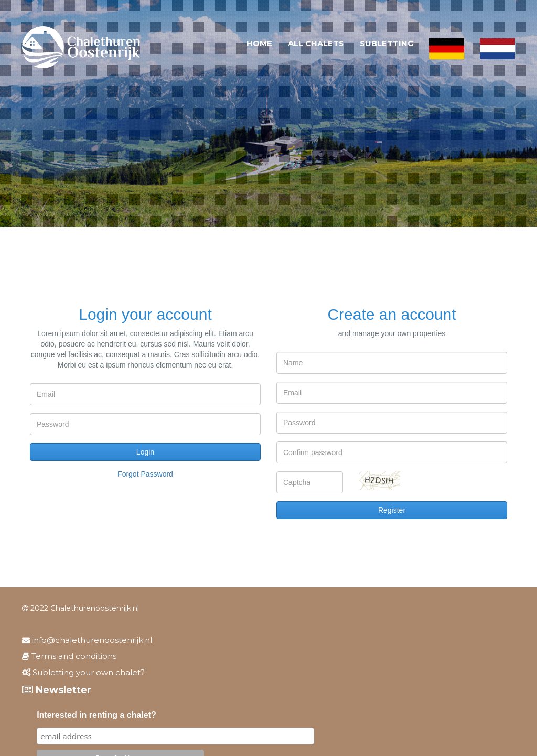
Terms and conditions (69, 656)
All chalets (316, 43)
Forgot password (145, 474)
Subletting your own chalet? (83, 672)
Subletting (387, 43)
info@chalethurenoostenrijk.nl (87, 640)
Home (259, 43)
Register (392, 510)
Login (145, 452)
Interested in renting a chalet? (96, 715)
